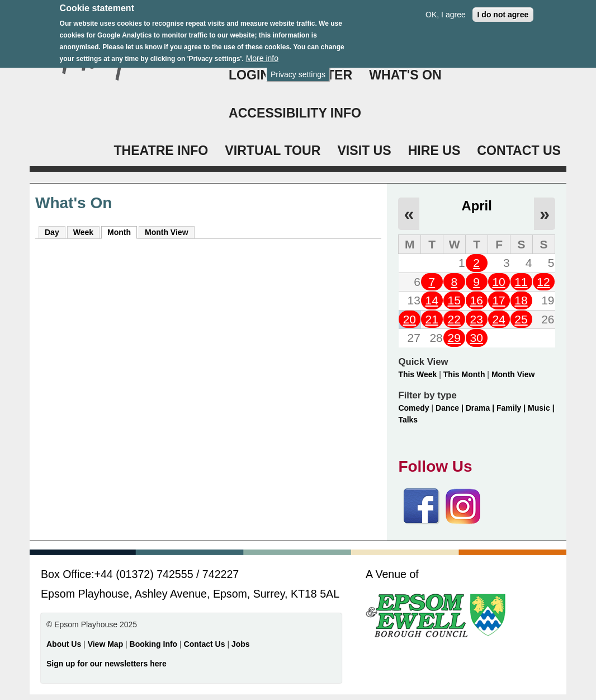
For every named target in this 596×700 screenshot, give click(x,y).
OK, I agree (446, 8)
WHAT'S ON (405, 75)
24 (498, 319)
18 (521, 300)
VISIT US (364, 151)
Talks (408, 420)
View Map (107, 644)
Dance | (451, 408)
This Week (417, 374)
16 (476, 300)
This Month (464, 374)
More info (262, 52)
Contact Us (206, 644)
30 (476, 338)
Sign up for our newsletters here (107, 664)
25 (521, 319)
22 (454, 319)
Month (122, 232)
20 (410, 319)
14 (432, 300)
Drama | (481, 408)
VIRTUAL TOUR (273, 151)
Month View (167, 232)
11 (521, 282)
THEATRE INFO (161, 151)
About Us (64, 644)
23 (476, 319)
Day (52, 232)
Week (83, 232)
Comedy (413, 408)
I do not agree (503, 8)
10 (498, 282)
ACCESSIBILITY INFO (295, 113)
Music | (541, 408)
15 (454, 300)
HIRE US (434, 151)
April (477, 206)
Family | (512, 408)
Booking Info (154, 644)
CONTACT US (519, 151)
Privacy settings (298, 68)
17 (498, 300)
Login (249, 75)
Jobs (241, 644)
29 (454, 338)
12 (543, 282)
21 (432, 319)
